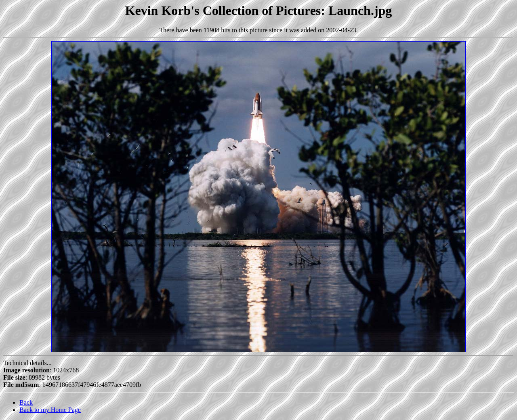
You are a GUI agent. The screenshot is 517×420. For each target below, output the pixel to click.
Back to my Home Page (50, 410)
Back (26, 402)
